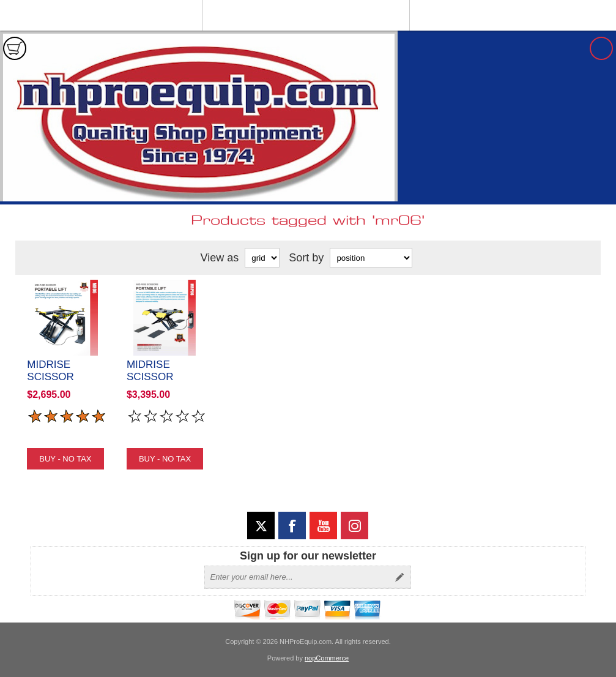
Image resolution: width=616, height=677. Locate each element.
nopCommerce (327, 658)
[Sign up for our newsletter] (297, 577)
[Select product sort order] (371, 258)
